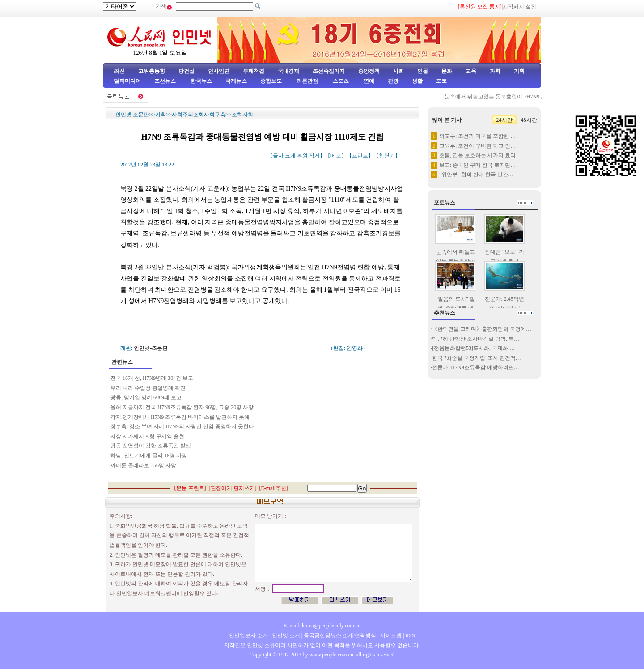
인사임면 (219, 71)
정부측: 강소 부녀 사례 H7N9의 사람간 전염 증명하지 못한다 (182, 426)
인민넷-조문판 (151, 348)
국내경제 (288, 71)
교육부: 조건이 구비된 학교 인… (477, 146)
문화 (447, 71)
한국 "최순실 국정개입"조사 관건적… (477, 358)
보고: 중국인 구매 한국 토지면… (477, 165)
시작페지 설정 (519, 7)
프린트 (360, 156)
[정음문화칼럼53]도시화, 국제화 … (473, 348)
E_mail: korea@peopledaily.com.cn (322, 626)
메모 (336, 156)
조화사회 (242, 115)
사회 (398, 71)
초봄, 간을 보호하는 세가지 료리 (477, 155)
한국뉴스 (201, 81)
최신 (119, 71)
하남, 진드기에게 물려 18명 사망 (149, 456)
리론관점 (307, 81)
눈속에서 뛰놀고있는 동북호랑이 (488, 97)
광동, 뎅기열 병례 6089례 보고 (146, 397)
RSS (410, 635)
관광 (393, 81)
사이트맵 (391, 635)
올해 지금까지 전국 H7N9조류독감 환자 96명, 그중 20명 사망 (182, 407)
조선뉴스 (166, 81)
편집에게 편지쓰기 (233, 488)
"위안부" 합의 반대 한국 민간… (476, 175)
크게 (290, 156)
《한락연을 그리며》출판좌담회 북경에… (482, 329)
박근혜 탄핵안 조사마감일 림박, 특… (476, 339)
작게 (314, 156)
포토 (441, 81)
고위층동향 (152, 71)
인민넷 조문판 (132, 115)
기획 (519, 71)
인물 (423, 71)
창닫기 (387, 156)
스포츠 (340, 81)
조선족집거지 (329, 71)
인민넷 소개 (285, 635)
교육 (471, 71)
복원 (302, 156)
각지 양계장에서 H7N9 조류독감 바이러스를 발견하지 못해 (180, 417)
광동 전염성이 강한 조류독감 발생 (151, 446)
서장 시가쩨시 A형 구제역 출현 (147, 436)
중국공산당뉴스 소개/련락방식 (340, 635)
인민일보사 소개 (248, 635)
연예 (368, 81)
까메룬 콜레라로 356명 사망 (143, 465)
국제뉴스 (236, 81)
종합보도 (271, 81)
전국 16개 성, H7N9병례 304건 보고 (152, 378)
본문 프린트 (190, 488)
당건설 (186, 71)
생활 (417, 81)
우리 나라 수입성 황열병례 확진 (148, 388)
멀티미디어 (127, 81)
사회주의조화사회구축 (199, 115)
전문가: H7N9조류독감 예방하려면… (476, 367)
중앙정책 (369, 71)
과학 (495, 71)
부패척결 (254, 71)
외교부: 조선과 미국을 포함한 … (477, 136)
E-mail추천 (274, 488)
